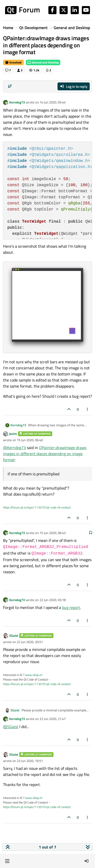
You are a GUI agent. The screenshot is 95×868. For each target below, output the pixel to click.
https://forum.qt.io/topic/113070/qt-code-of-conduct (37, 507)
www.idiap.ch (34, 675)
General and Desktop (43, 62)
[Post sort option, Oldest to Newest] (10, 86)
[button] (7, 861)
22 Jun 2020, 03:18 (53, 600)
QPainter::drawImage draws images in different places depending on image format (45, 454)
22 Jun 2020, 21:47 (53, 719)
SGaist (14, 636)
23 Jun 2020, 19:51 (30, 761)
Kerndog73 (17, 102)
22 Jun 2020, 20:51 (30, 642)
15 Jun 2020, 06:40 (30, 440)
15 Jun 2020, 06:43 (53, 533)
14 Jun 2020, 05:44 (53, 102)
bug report (71, 607)
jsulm (13, 434)
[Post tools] (88, 409)
